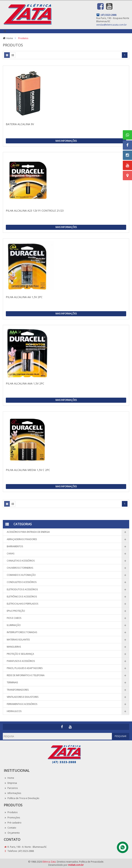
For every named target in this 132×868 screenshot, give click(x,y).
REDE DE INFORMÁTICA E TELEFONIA (26, 675)
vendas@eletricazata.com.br (112, 25)
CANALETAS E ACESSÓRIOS (21, 561)
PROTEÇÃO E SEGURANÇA (20, 654)
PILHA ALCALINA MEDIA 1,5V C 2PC (28, 470)
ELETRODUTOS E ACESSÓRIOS (22, 589)
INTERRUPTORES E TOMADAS (22, 632)
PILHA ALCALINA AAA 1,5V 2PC (25, 383)
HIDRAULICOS (14, 711)
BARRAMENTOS (15, 546)
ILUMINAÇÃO (14, 625)
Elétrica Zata (49, 862)
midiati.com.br (76, 865)
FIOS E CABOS (14, 618)
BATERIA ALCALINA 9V (20, 124)
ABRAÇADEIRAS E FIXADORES (22, 539)
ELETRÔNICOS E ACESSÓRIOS (22, 597)
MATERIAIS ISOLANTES (18, 640)
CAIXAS (11, 554)
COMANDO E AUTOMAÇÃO (21, 575)
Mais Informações (66, 141)
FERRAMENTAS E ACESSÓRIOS (22, 704)
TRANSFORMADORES (18, 690)
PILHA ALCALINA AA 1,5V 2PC (24, 297)
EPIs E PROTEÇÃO (16, 611)
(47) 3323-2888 (26, 851)
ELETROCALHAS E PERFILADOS (22, 604)
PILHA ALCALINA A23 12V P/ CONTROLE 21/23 (35, 211)
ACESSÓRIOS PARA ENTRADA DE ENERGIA (28, 532)
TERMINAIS (12, 682)
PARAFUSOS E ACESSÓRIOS (21, 661)
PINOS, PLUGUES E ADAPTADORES (25, 668)
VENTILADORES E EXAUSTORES (23, 697)
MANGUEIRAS (14, 647)
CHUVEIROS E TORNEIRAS (20, 568)
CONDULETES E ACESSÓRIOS (22, 582)
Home (10, 38)
